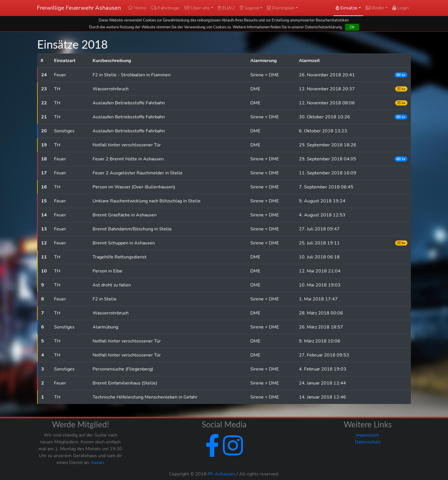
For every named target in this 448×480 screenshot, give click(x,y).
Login (401, 8)
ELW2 (226, 8)
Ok (352, 27)
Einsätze (347, 8)
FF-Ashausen (222, 474)
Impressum (368, 435)
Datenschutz (368, 442)
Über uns (197, 8)
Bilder (375, 8)
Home (137, 8)
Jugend (249, 8)
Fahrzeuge (165, 8)
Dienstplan (281, 8)
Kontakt (98, 463)
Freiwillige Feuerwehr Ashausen (79, 8)
